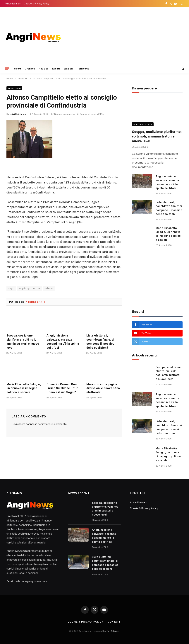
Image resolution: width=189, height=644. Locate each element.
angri (11, 288)
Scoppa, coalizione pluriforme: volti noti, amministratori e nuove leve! (23, 341)
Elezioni (68, 69)
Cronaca (30, 69)
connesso (32, 424)
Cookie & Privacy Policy (37, 4)
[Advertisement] (157, 278)
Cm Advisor (113, 631)
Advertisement (13, 4)
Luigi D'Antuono (18, 114)
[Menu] (7, 69)
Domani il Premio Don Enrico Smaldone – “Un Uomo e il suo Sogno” (62, 388)
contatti (115, 622)
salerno (49, 288)
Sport (18, 69)
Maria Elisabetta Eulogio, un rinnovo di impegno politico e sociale (24, 388)
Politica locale (143, 124)
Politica (44, 69)
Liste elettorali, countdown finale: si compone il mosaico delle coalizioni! (100, 341)
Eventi (56, 69)
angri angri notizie (29, 288)
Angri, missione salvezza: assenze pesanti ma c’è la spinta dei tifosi (63, 341)
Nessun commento (63, 114)
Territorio (83, 69)
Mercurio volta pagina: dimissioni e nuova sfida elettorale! (103, 388)
